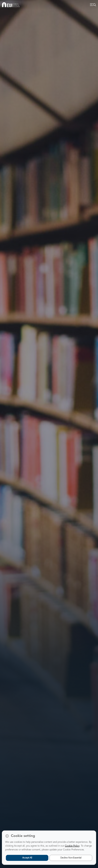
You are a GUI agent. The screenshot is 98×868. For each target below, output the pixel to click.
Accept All (27, 858)
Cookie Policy (72, 846)
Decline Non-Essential (71, 858)
